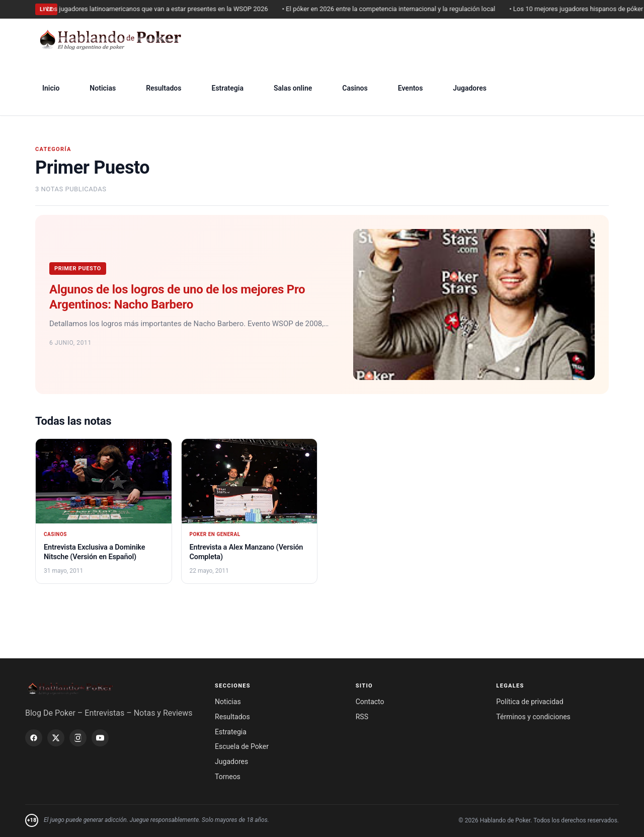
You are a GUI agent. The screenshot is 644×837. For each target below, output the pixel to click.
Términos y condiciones (533, 717)
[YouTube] (100, 738)
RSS (362, 717)
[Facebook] (34, 738)
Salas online (293, 88)
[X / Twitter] (56, 738)
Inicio (51, 88)
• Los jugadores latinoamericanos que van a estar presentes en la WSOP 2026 (159, 9)
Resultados (164, 88)
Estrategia (227, 88)
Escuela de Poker (242, 746)
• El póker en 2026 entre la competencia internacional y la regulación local (392, 9)
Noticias (103, 88)
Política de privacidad (530, 702)
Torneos (228, 777)
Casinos (355, 88)
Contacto (370, 702)
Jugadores (470, 88)
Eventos (411, 88)
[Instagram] (78, 738)
